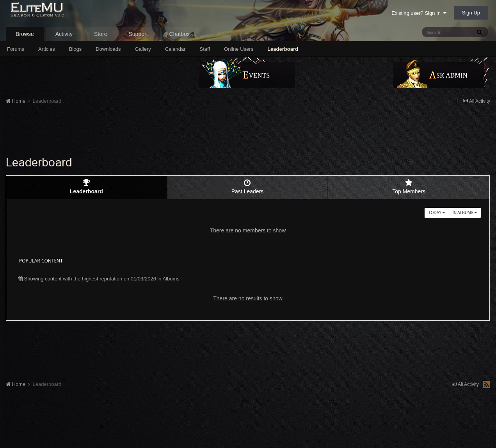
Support (138, 34)
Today (437, 213)
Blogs (76, 49)
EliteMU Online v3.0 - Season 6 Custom (56, 15)
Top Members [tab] (409, 187)
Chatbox (180, 34)
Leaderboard (283, 49)
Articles (47, 49)
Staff (205, 49)
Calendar (175, 49)
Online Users (239, 49)
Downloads (108, 49)
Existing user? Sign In (419, 13)
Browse (25, 34)
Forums (16, 49)
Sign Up (471, 13)
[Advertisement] (248, 132)
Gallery (143, 49)
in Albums (465, 213)
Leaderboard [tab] (86, 187)
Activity (64, 34)
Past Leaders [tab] (248, 187)
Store (100, 34)
